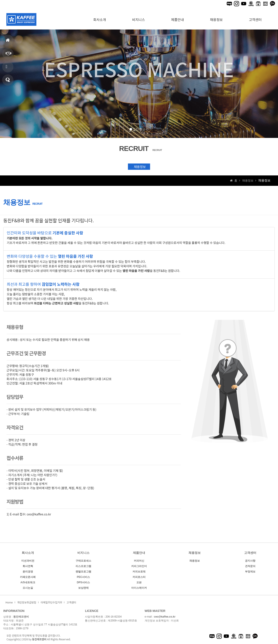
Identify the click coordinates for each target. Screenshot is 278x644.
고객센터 (255, 17)
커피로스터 (139, 577)
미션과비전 (28, 560)
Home (9, 602)
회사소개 (100, 17)
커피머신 (139, 560)
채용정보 (216, 17)
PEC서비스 (84, 577)
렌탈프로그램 (83, 571)
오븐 (139, 582)
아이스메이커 (139, 587)
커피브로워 (139, 571)
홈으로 (8, 42)
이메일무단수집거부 (51, 602)
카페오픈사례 (28, 577)
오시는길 (28, 587)
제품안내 (7, 68)
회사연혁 (28, 566)
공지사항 (250, 560)
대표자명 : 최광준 (13, 620)
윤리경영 (28, 571)
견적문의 (8, 82)
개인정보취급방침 (27, 602)
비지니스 (8, 55)
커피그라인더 (139, 566)
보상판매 (83, 587)
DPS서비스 (84, 582)
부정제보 (250, 571)
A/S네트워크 (28, 582)
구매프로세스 (83, 560)
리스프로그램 (83, 566)
